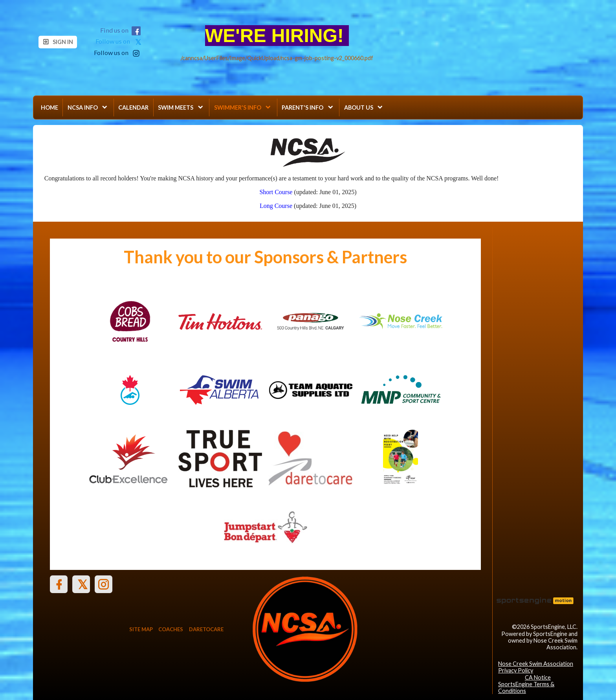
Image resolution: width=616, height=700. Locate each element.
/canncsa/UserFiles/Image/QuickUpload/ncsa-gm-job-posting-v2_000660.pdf (277, 58)
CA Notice (538, 677)
